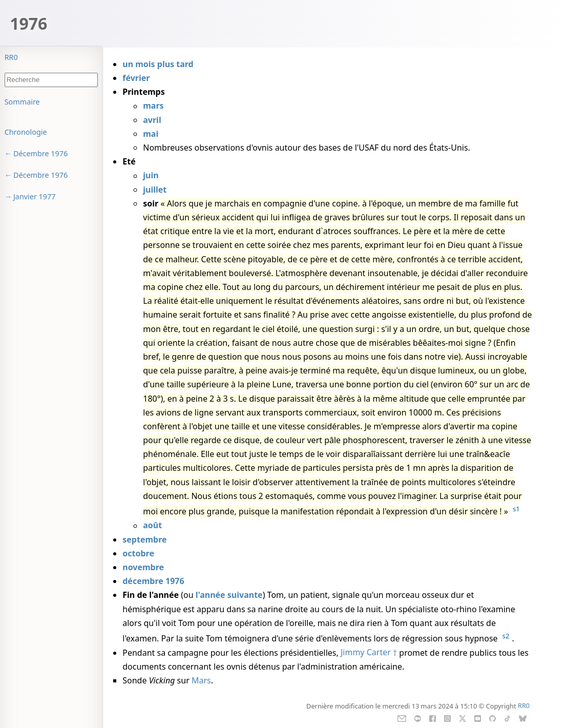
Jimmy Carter (366, 653)
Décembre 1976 (40, 153)
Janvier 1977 (35, 196)
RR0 (11, 57)
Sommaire (22, 102)
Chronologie (26, 132)
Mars (201, 680)
